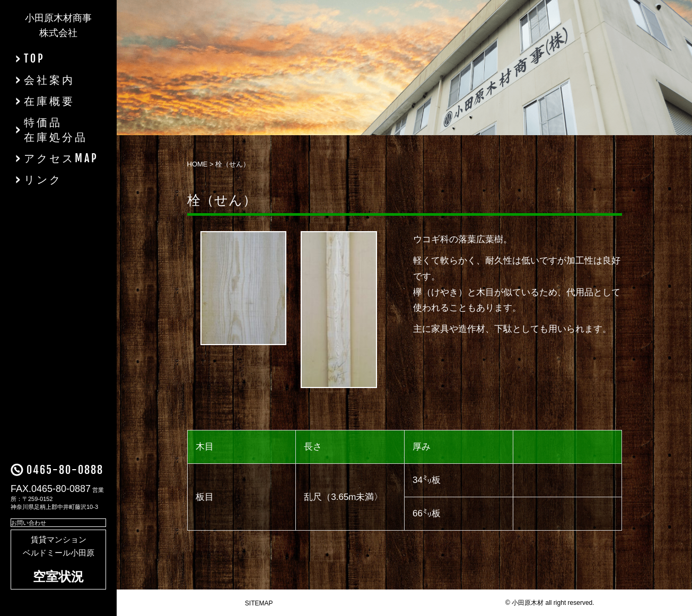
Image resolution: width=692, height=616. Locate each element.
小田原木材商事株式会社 (58, 25)
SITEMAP (259, 603)
